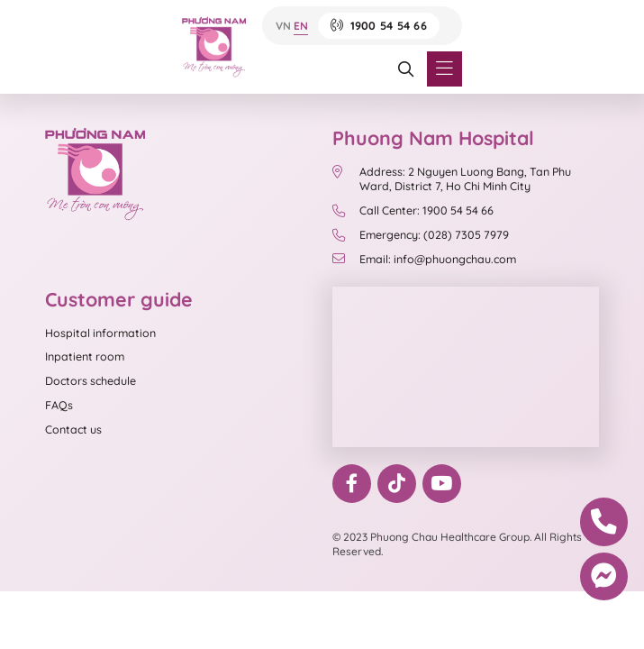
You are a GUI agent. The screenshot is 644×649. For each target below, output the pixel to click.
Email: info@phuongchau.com (424, 259)
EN (301, 26)
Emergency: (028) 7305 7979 (421, 234)
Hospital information (100, 333)
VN (283, 26)
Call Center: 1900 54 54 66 (413, 210)
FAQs (59, 405)
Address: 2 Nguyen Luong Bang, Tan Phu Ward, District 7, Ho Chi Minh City (452, 178)
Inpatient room (85, 356)
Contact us (73, 429)
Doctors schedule (91, 380)
